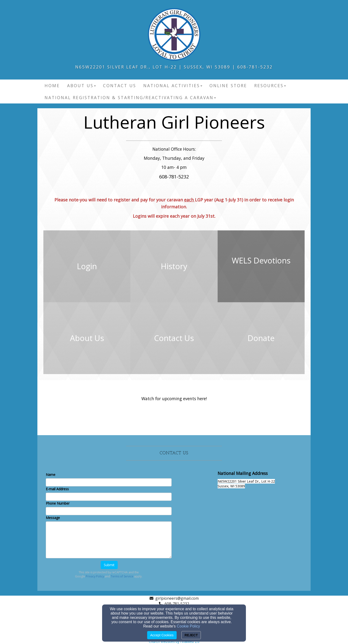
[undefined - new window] (261, 266)
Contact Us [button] (120, 85)
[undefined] (87, 266)
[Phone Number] (109, 511)
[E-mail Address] (109, 497)
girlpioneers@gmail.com (177, 598)
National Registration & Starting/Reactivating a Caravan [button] (130, 97)
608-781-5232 (177, 604)
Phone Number (58, 503)
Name (51, 475)
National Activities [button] (173, 85)
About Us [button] (81, 85)
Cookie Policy (188, 626)
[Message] (109, 540)
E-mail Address (57, 489)
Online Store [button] (228, 85)
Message (53, 518)
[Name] (109, 482)
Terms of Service (122, 576)
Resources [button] (270, 85)
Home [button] (52, 85)
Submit (109, 565)
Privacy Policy (95, 576)
